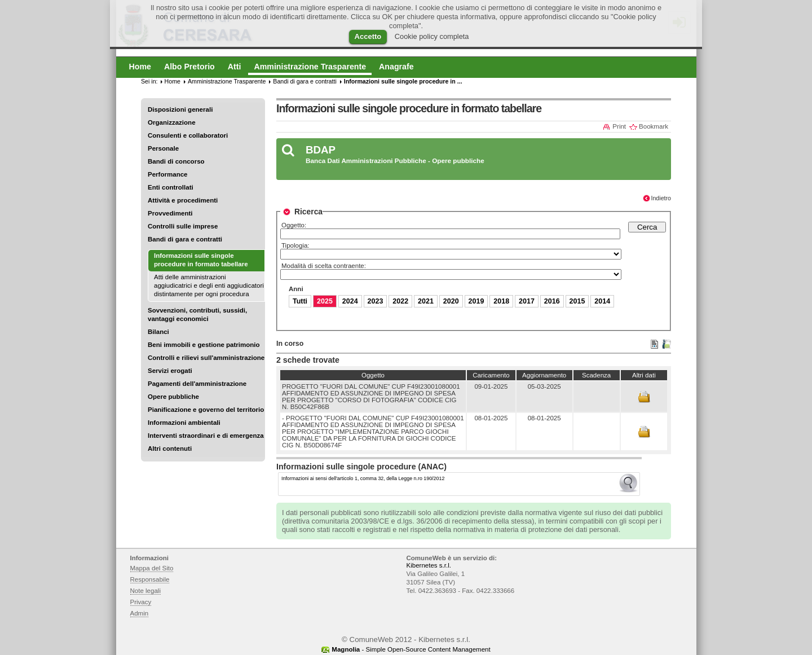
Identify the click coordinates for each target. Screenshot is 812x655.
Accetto (368, 36)
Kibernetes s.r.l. (429, 565)
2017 (527, 301)
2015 (577, 301)
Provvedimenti (170, 213)
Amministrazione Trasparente (227, 81)
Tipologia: (295, 245)
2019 (476, 301)
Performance (168, 174)
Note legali (146, 591)
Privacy (141, 602)
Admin (140, 613)
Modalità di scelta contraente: (324, 266)
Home (173, 81)
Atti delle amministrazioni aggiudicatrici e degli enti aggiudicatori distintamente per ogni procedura (209, 285)
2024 (350, 301)
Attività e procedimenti (183, 200)
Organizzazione (172, 122)
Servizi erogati (170, 371)
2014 (602, 301)
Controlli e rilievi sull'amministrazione (206, 358)
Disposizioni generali (180, 109)
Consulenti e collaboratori (188, 135)
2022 (400, 301)
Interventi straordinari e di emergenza (206, 436)
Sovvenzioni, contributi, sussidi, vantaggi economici (197, 315)
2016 (552, 301)
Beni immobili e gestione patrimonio (204, 345)
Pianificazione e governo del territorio (206, 410)
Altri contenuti (170, 449)
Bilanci (158, 332)
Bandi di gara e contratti (185, 239)
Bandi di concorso (176, 161)
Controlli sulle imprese (183, 226)
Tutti (300, 301)
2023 (376, 301)
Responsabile (150, 579)
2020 (451, 301)
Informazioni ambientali (184, 423)
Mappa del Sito (152, 568)
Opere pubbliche (173, 397)
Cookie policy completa (432, 36)
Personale (163, 148)
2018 (501, 301)
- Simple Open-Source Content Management (411, 649)
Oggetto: (294, 225)
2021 (426, 301)
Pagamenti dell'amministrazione (197, 384)
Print (619, 126)
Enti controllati (171, 187)
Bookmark (654, 126)
